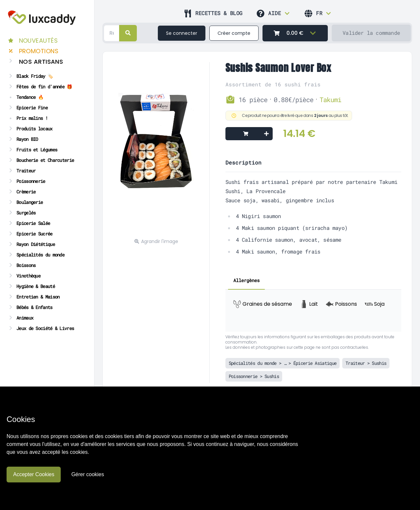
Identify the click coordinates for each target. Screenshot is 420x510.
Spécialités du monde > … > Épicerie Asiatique (283, 363)
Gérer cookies (88, 474)
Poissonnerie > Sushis (254, 376)
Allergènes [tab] (246, 280)
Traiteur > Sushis (366, 363)
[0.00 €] (295, 33)
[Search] (112, 33)
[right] (128, 33)
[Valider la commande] (371, 33)
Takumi (330, 100)
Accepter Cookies (34, 474)
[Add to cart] (249, 134)
